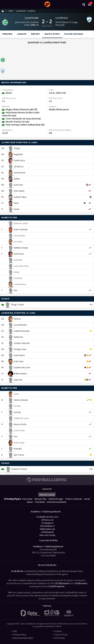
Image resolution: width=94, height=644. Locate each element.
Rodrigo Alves (20, 349)
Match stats (52, 34)
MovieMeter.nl (47, 526)
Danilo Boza (19, 160)
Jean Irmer (21, 22)
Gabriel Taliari (31, 24)
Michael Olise (40, 499)
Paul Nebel (40, 502)
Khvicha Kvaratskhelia (57, 502)
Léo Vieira (18, 242)
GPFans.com (47, 520)
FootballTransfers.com (47, 517)
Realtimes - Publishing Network (48, 546)
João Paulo (19, 361)
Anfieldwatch (47, 532)
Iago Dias (18, 380)
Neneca (17, 319)
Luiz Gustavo (20, 236)
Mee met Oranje (47, 535)
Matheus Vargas (21, 248)
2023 (11, 11)
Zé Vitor (17, 406)
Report (36, 34)
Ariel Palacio (62, 22)
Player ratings (74, 34)
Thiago (17, 148)
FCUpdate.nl (47, 523)
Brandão (18, 449)
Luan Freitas (19, 430)
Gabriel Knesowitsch (23, 331)
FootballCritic (17, 571)
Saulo (16, 394)
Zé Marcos (19, 167)
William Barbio (20, 374)
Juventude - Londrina (26, 11)
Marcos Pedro (20, 424)
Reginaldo (18, 154)
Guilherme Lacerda (22, 418)
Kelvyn (17, 272)
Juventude (32, 18)
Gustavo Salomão (22, 343)
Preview (7, 34)
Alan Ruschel (19, 173)
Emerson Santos (21, 223)
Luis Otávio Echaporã (23, 266)
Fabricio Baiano (21, 400)
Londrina (62, 18)
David (16, 209)
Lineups (22, 34)
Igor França (19, 455)
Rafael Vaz (18, 337)
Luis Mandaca (20, 284)
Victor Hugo (19, 443)
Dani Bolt (18, 278)
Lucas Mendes (20, 325)
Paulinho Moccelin (22, 368)
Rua (15, 290)
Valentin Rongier (56, 499)
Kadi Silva (18, 260)
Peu (15, 437)
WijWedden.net (47, 529)
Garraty (17, 412)
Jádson (17, 179)
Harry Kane (27, 499)
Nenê (16, 203)
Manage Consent (47, 494)
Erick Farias (19, 254)
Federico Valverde (74, 499)
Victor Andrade (21, 229)
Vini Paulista (19, 191)
